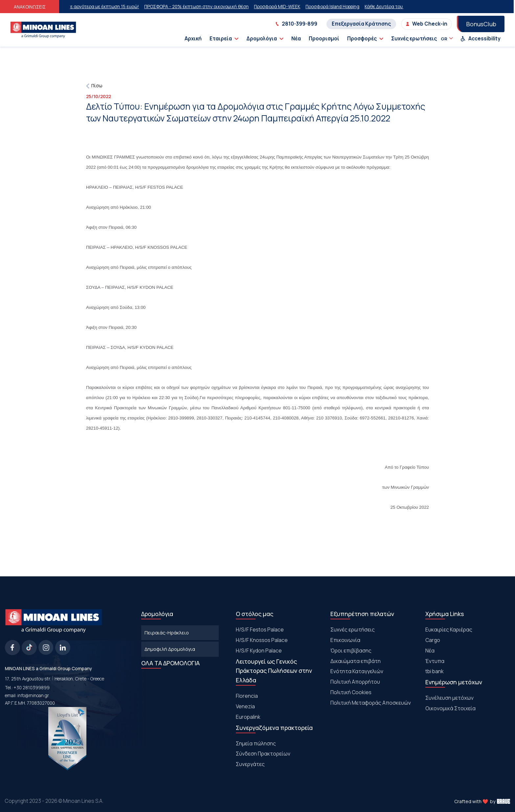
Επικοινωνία (345, 640)
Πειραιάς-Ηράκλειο (167, 632)
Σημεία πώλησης (256, 743)
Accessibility (481, 39)
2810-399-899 (296, 24)
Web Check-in (426, 24)
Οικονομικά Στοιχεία (450, 708)
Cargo (433, 640)
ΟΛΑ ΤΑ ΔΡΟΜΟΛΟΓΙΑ (170, 663)
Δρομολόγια (265, 39)
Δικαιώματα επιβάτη (356, 661)
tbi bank (435, 671)
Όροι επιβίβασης (351, 651)
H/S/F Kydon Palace (259, 651)
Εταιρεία (224, 39)
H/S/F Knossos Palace (262, 640)
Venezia (245, 706)
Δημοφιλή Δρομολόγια (170, 649)
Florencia (247, 696)
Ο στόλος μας (255, 614)
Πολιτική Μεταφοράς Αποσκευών (371, 703)
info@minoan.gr (33, 695)
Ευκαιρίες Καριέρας (449, 630)
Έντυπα (435, 661)
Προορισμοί (324, 39)
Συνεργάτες (250, 764)
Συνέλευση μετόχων (449, 698)
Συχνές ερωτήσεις (414, 39)
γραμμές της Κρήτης (264, 167)
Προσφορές (365, 39)
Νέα (296, 39)
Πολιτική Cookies (351, 692)
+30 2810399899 (32, 688)
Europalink (248, 717)
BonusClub (481, 24)
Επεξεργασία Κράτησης (361, 24)
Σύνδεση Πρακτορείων (263, 754)
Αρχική (193, 39)
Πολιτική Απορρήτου (355, 682)
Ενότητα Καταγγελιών (357, 671)
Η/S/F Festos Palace (260, 630)
